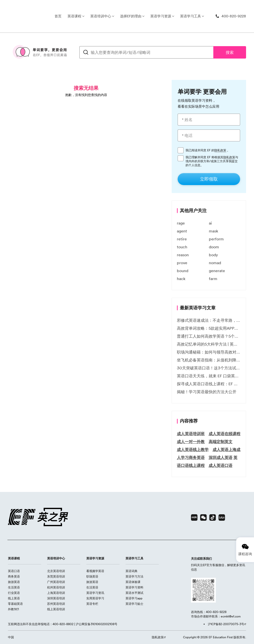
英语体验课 (133, 582)
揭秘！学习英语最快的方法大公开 (207, 392)
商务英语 (14, 576)
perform (216, 239)
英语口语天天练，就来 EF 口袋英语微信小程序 (209, 376)
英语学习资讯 (95, 593)
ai (210, 223)
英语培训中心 (101, 16)
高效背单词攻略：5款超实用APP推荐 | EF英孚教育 (209, 328)
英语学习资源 (161, 16)
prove (182, 263)
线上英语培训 (56, 609)
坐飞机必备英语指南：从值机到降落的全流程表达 (209, 360)
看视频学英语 (95, 571)
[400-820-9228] (231, 16)
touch (182, 247)
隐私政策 (220, 150)
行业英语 (14, 593)
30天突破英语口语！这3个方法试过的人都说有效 (209, 368)
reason (183, 255)
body (213, 255)
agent (182, 231)
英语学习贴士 (134, 604)
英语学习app (134, 598)
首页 (58, 16)
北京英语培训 (56, 571)
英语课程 (74, 16)
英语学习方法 (134, 576)
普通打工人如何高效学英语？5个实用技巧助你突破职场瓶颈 (209, 336)
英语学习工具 (190, 16)
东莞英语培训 (56, 576)
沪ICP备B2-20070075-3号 (226, 624)
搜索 (230, 52)
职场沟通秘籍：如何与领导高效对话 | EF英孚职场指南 (209, 352)
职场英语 (92, 576)
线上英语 (14, 598)
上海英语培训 (56, 593)
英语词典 (131, 571)
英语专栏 (92, 604)
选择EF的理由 (131, 16)
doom (214, 247)
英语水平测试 (134, 593)
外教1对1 (13, 609)
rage (181, 223)
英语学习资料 (134, 587)
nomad (215, 263)
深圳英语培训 (56, 598)
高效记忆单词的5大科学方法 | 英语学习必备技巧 (209, 344)
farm (213, 279)
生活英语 (14, 587)
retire (182, 239)
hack (181, 279)
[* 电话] (209, 135)
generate (217, 271)
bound (183, 271)
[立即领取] (209, 179)
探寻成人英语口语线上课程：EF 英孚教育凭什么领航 (209, 384)
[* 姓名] (209, 120)
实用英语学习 (95, 598)
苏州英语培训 (56, 604)
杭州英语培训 (56, 587)
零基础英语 (15, 604)
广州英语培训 (56, 582)
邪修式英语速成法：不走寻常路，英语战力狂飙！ (209, 320)
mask (213, 231)
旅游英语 (14, 582)
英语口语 (14, 571)
